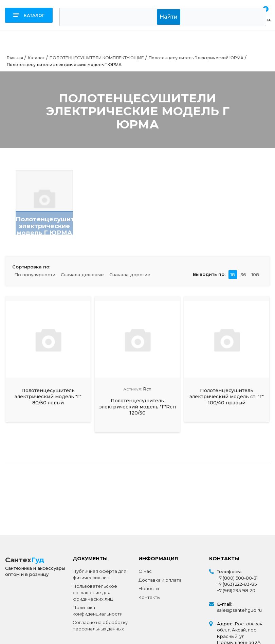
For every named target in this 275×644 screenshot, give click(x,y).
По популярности (35, 275)
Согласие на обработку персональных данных (100, 626)
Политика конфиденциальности (98, 611)
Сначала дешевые (82, 275)
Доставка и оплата (160, 580)
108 (255, 275)
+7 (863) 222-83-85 (237, 584)
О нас (145, 571)
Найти (169, 17)
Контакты (150, 597)
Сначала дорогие (130, 275)
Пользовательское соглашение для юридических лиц (95, 592)
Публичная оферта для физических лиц (99, 574)
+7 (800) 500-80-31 (237, 578)
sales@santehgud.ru (239, 610)
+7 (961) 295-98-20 (236, 590)
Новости (149, 588)
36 (243, 275)
